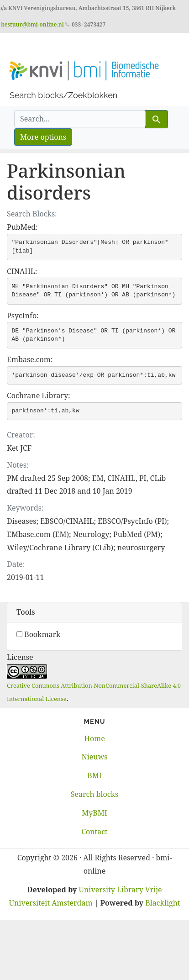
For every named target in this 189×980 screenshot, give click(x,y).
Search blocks (94, 794)
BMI (94, 775)
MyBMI (94, 813)
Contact (94, 832)
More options (43, 137)
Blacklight (163, 903)
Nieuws (94, 757)
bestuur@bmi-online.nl (32, 24)
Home (94, 738)
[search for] (80, 119)
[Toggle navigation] (20, 46)
